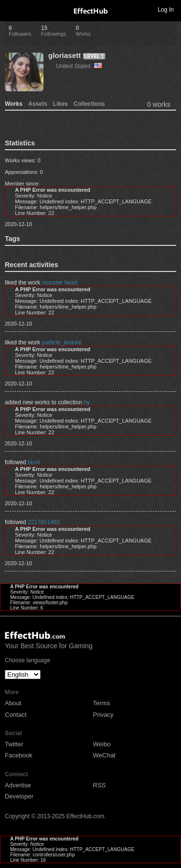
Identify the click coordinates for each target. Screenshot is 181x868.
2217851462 (44, 522)
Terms (102, 703)
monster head (60, 283)
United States (79, 66)
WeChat (104, 755)
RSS (100, 785)
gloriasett (65, 55)
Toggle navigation (12, 9)
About (13, 703)
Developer (19, 796)
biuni (34, 462)
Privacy (104, 715)
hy (87, 402)
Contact (16, 715)
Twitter (14, 744)
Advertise (18, 785)
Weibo (102, 744)
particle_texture (62, 342)
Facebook (19, 755)
